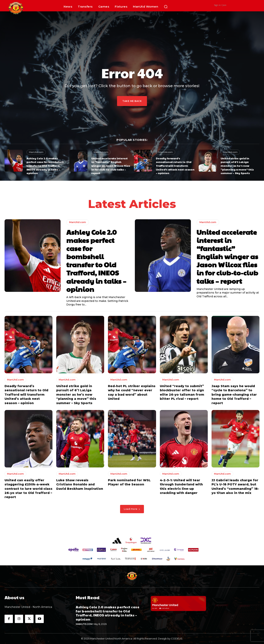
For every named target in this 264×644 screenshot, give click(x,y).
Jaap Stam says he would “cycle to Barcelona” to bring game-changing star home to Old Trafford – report (234, 395)
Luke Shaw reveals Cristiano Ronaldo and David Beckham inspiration (80, 484)
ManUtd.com (36, 152)
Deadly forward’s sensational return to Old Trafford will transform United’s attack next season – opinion (175, 166)
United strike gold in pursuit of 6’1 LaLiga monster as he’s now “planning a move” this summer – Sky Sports (237, 166)
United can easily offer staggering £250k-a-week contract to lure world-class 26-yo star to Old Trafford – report (29, 489)
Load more (132, 509)
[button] (166, 7)
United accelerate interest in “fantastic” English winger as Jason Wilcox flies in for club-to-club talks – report (111, 166)
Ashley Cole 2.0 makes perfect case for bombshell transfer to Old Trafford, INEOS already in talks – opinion (45, 166)
